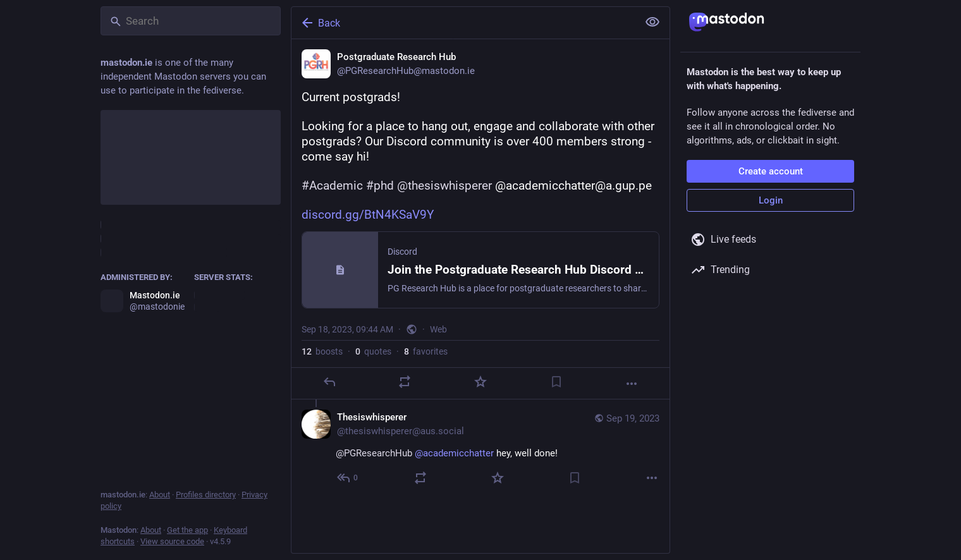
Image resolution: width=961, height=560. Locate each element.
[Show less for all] (652, 22)
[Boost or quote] (405, 382)
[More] (632, 384)
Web (438, 329)
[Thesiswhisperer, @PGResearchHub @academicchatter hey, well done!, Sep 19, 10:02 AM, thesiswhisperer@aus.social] (481, 449)
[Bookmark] (556, 382)
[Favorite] (481, 382)
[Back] (463, 23)
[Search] (191, 21)
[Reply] (329, 382)
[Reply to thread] (348, 478)
